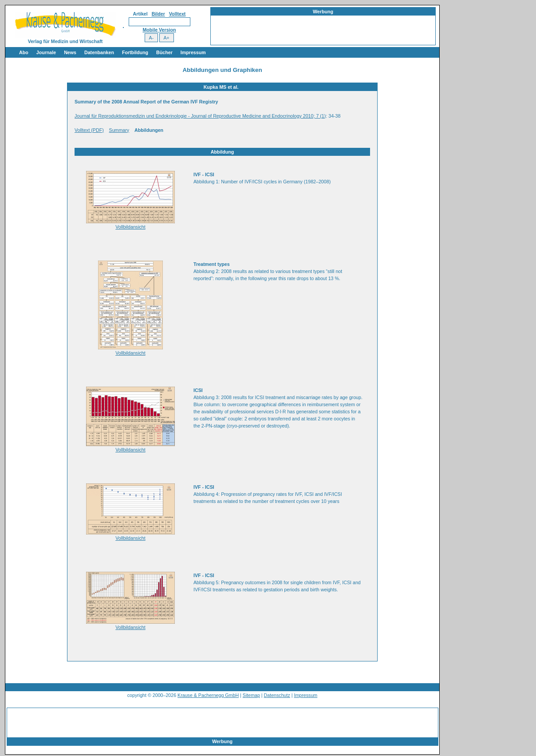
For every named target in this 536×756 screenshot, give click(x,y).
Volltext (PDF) (89, 130)
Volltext (177, 14)
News (70, 52)
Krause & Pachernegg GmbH (208, 695)
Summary (119, 130)
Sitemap (251, 695)
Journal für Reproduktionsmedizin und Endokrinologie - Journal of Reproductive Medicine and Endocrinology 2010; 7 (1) (200, 116)
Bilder (158, 14)
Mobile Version (159, 30)
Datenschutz (277, 695)
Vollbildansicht (130, 227)
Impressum (193, 52)
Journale (46, 52)
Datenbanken (99, 52)
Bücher (164, 52)
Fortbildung (135, 52)
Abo (24, 52)
